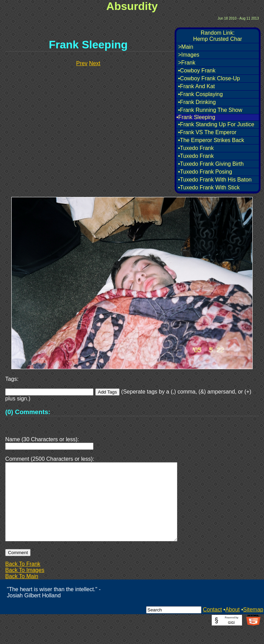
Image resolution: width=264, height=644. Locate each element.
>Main (186, 47)
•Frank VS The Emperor (207, 132)
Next (95, 63)
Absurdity (132, 6)
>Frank (187, 63)
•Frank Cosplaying (200, 94)
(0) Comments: (28, 412)
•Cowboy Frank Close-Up (209, 78)
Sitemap (253, 626)
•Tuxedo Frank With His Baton (215, 180)
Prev (82, 63)
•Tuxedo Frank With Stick (209, 188)
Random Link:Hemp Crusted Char (218, 36)
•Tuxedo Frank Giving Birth (211, 164)
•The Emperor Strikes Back (211, 140)
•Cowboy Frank (197, 71)
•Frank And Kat (196, 86)
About (232, 626)
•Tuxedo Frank (196, 148)
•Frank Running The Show (210, 110)
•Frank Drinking (197, 102)
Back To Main (22, 593)
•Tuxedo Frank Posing (205, 172)
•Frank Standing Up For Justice (216, 124)
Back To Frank (23, 580)
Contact (212, 626)
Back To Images (25, 587)
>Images (189, 55)
